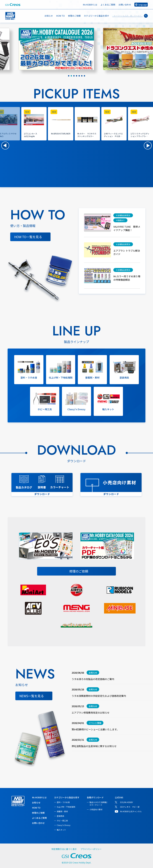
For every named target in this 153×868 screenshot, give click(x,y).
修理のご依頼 (74, 16)
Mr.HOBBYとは (90, 5)
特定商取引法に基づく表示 (64, 849)
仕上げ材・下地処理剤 (66, 807)
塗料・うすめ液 (63, 802)
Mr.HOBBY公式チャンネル (131, 811)
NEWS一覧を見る (32, 696)
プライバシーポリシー (91, 849)
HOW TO (60, 16)
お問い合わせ (125, 5)
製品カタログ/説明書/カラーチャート (98, 804)
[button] (5, 146)
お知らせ (49, 16)
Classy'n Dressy (64, 825)
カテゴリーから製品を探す (67, 797)
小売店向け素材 (96, 809)
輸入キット (61, 830)
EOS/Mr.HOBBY (126, 802)
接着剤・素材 (62, 811)
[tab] (69, 76)
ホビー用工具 (62, 821)
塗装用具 (60, 816)
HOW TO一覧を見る (28, 237)
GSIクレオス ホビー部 (130, 807)
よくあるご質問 (108, 5)
